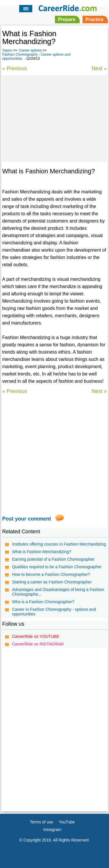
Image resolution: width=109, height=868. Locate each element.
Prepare (67, 19)
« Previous (14, 68)
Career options (30, 50)
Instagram (52, 830)
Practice (94, 19)
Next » (99, 68)
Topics (7, 50)
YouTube (67, 822)
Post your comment (26, 519)
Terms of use (42, 822)
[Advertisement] (54, 118)
